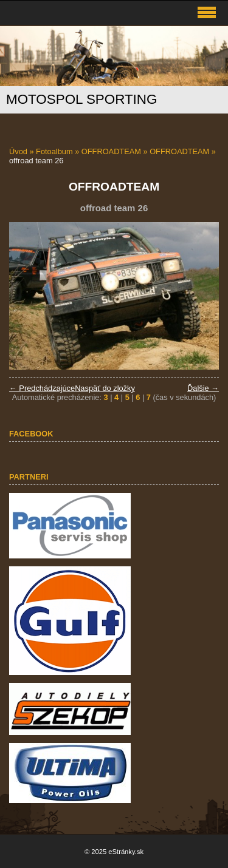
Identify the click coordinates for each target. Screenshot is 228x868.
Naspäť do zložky (105, 388)
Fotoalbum (54, 151)
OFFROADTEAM (111, 151)
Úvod (18, 151)
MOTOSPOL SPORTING (81, 99)
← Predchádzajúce (42, 388)
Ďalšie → (203, 388)
